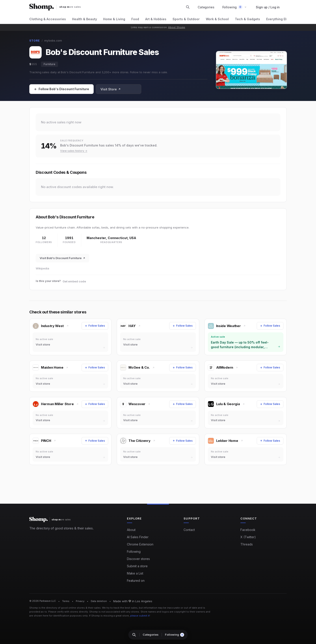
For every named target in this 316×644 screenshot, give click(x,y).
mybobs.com (53, 41)
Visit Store (111, 89)
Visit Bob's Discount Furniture (62, 258)
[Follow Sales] (61, 89)
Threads (247, 544)
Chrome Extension (140, 544)
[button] (235, 7)
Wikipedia (42, 268)
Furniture (49, 64)
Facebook (248, 530)
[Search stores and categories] (188, 7)
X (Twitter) (248, 537)
